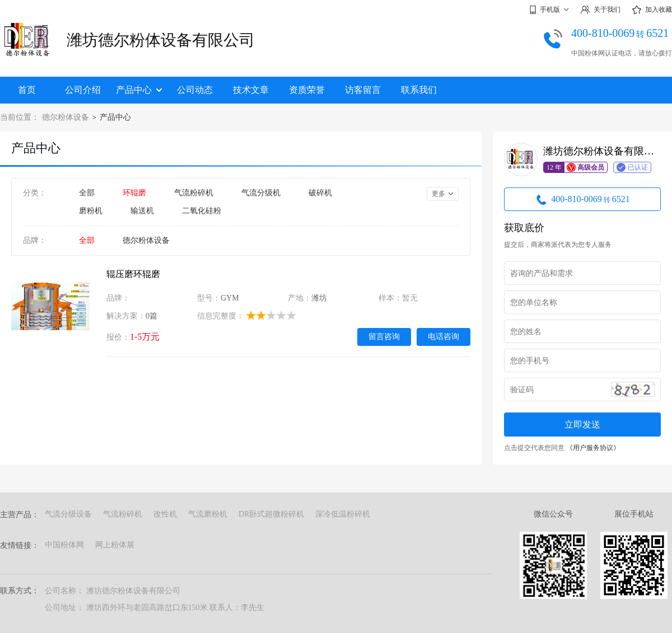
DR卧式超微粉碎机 (271, 514)
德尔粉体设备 (66, 117)
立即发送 (582, 425)
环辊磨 (134, 193)
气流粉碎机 (194, 193)
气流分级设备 (68, 514)
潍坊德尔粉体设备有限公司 (161, 40)
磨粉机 (91, 211)
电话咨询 (444, 336)
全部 (87, 193)
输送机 (142, 211)
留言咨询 (384, 336)
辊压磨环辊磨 (133, 274)
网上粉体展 (115, 545)
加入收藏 (652, 10)
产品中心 (139, 90)
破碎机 (320, 193)
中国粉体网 (64, 545)
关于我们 (600, 10)
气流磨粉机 (208, 514)
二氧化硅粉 (202, 211)
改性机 (165, 514)
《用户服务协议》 (593, 448)
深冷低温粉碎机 (343, 514)
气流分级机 (261, 193)
